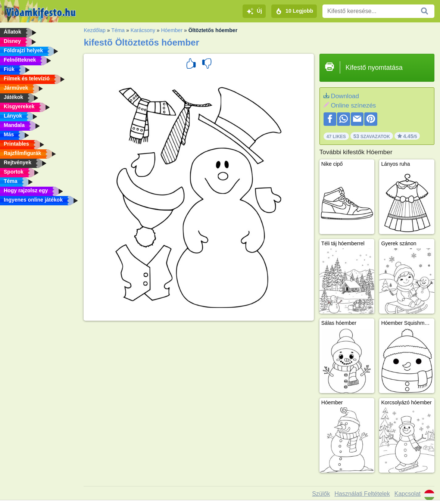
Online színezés (353, 105)
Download (345, 96)
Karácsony (143, 30)
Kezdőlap (94, 30)
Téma (118, 30)
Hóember (172, 30)
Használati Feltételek (362, 494)
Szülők (321, 494)
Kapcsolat (408, 494)
